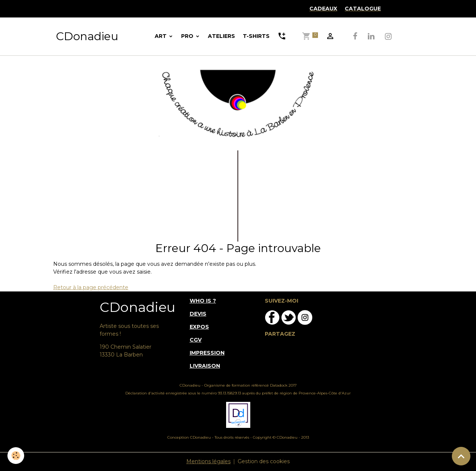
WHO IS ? (203, 301)
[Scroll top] (461, 456)
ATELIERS (221, 36)
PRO (188, 36)
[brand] (87, 36)
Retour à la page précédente (91, 287)
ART (161, 36)
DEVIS (198, 314)
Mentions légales (208, 461)
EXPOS (199, 327)
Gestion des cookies (264, 461)
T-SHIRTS (256, 36)
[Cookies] (16, 456)
